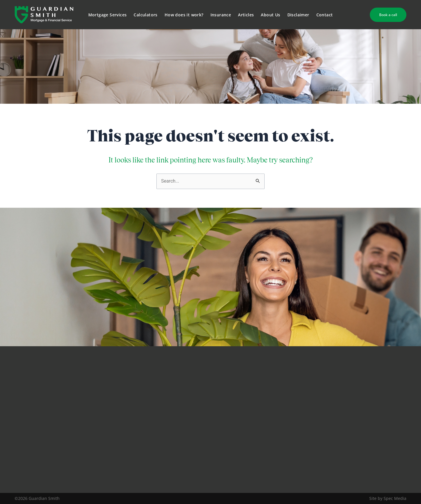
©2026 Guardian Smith (37, 498)
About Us (270, 15)
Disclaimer (298, 15)
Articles (246, 15)
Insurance (221, 15)
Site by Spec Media (388, 498)
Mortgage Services (108, 15)
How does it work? (184, 15)
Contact (325, 15)
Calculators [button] (145, 15)
